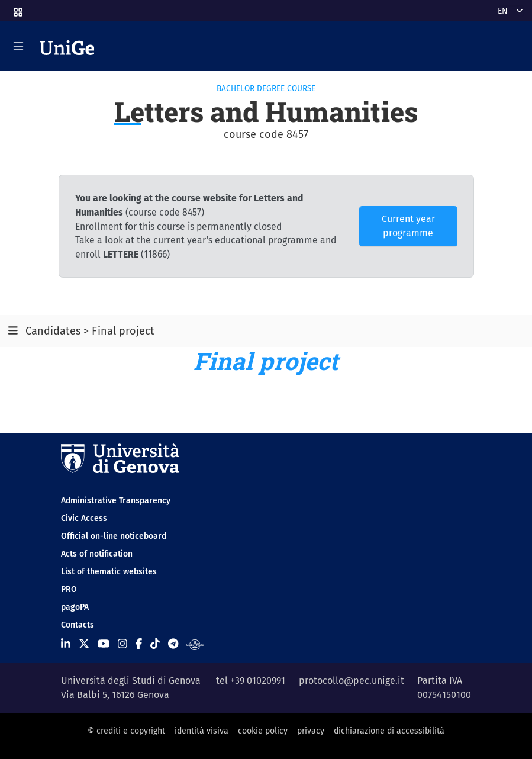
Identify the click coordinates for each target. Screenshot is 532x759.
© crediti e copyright (126, 731)
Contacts (78, 625)
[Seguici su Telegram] (173, 644)
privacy (311, 731)
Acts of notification (97, 554)
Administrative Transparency (116, 501)
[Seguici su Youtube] (104, 644)
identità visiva (201, 731)
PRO (69, 589)
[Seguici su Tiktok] (155, 644)
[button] (17, 9)
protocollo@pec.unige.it (352, 681)
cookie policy (263, 731)
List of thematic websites (109, 572)
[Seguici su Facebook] (139, 644)
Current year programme (408, 226)
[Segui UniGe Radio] (195, 644)
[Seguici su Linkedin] (66, 644)
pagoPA (75, 607)
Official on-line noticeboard (114, 536)
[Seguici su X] (84, 644)
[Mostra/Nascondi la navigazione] (18, 46)
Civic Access (84, 518)
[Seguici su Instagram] (122, 644)
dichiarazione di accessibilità (389, 731)
